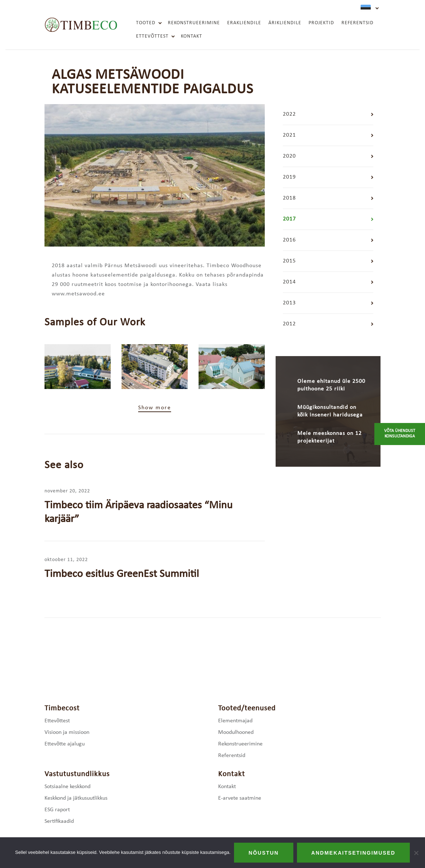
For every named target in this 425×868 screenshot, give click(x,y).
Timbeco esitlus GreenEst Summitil (122, 574)
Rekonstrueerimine (194, 23)
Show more (155, 408)
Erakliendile (244, 23)
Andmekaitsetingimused (354, 853)
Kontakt (192, 36)
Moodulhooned (236, 732)
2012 (289, 324)
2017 (289, 219)
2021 (289, 135)
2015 (289, 261)
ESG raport (57, 810)
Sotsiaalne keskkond (67, 787)
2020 (289, 156)
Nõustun (263, 853)
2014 (289, 282)
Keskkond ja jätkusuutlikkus (76, 798)
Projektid (321, 23)
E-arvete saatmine (240, 798)
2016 (289, 240)
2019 (289, 177)
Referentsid (358, 23)
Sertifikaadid (59, 821)
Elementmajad (235, 721)
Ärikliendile (285, 23)
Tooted (146, 23)
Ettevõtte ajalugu (65, 744)
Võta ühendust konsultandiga (400, 434)
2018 (289, 198)
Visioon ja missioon (67, 732)
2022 (289, 114)
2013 (289, 303)
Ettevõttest (152, 36)
